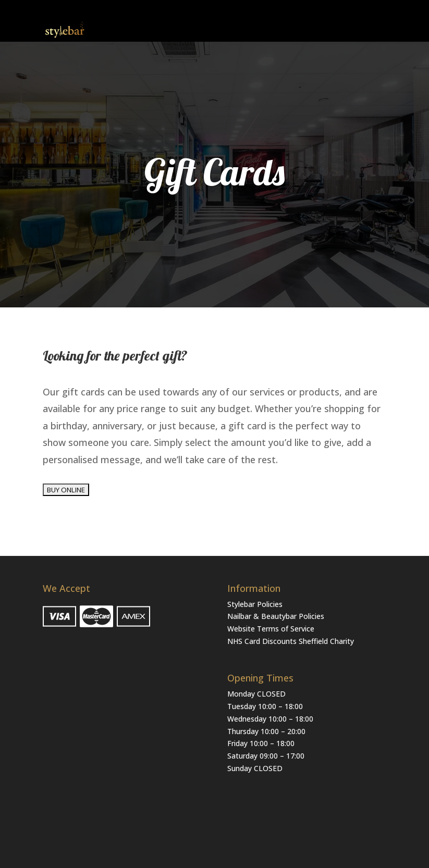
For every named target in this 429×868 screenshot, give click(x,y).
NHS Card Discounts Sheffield (278, 641)
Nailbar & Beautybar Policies (276, 616)
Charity (342, 641)
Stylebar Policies (255, 604)
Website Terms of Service (271, 629)
